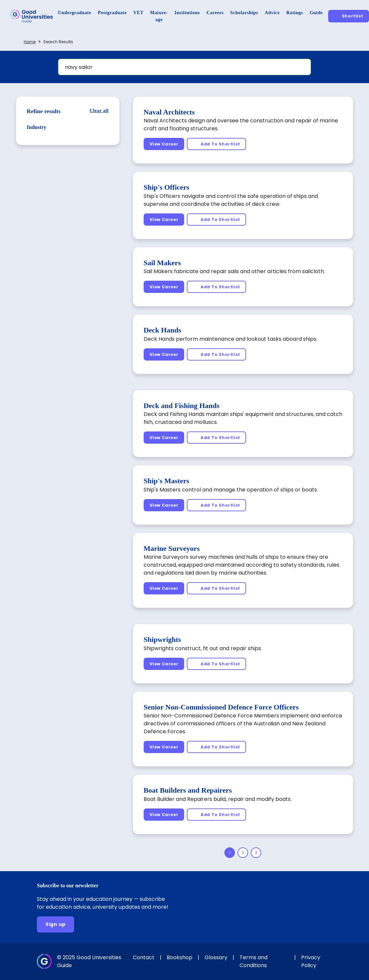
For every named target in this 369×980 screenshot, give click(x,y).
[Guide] (316, 13)
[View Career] (164, 144)
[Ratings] (295, 13)
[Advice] (272, 13)
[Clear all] (99, 111)
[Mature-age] (159, 16)
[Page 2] (243, 853)
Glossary (216, 957)
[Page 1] (230, 853)
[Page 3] (256, 853)
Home (30, 42)
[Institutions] (187, 13)
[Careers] (215, 13)
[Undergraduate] (75, 13)
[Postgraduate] (112, 13)
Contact (144, 957)
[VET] (139, 13)
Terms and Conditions (254, 961)
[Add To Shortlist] (216, 144)
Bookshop (180, 957)
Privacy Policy (311, 961)
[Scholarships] (244, 13)
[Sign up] (56, 924)
